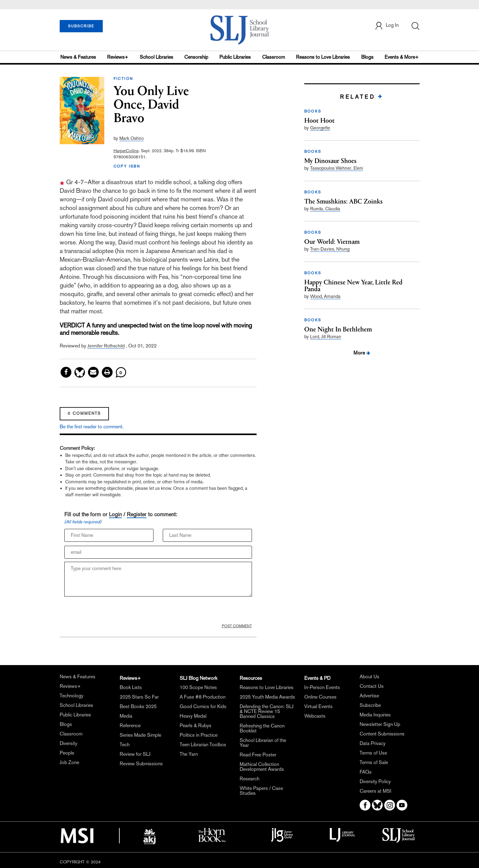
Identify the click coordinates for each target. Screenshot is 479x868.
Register (137, 514)
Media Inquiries (375, 715)
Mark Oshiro (132, 138)
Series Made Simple (140, 735)
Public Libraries (235, 57)
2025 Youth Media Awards (267, 697)
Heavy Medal (193, 716)
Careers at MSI (375, 791)
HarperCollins (126, 151)
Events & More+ (402, 57)
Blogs (367, 57)
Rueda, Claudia (325, 209)
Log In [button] (387, 26)
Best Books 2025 (138, 706)
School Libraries (156, 57)
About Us (369, 677)
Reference (130, 725)
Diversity (68, 743)
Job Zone (69, 762)
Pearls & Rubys (196, 725)
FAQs (366, 772)
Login (115, 514)
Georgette (320, 128)
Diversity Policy (375, 781)
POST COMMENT (237, 626)
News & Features (78, 57)
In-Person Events (322, 687)
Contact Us (372, 686)
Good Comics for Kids (203, 706)
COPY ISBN (127, 166)
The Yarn (189, 754)
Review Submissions (141, 764)
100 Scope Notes (198, 687)
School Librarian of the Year (263, 743)
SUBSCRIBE (81, 26)
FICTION (124, 79)
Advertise (369, 696)
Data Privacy (373, 743)
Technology (72, 696)
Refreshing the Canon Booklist (262, 728)
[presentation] (111, 612)
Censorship (196, 57)
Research (249, 779)
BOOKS (313, 111)
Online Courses (320, 697)
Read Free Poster (258, 755)
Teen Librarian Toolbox (203, 745)
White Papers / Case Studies (261, 791)
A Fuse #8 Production (203, 697)
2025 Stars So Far (139, 697)
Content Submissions (382, 734)
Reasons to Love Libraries (323, 57)
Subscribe (370, 705)
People (67, 753)
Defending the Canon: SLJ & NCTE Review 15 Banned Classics (267, 711)
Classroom (273, 57)
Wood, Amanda (325, 296)
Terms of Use (373, 753)
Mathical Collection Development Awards (262, 767)
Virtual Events (318, 706)
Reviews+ (118, 57)
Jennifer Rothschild (106, 346)
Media (126, 716)
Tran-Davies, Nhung (330, 249)
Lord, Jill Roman (326, 337)
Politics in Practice (199, 735)
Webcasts (315, 716)
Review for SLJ (135, 754)
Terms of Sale (374, 762)
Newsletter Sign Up (380, 724)
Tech (125, 745)
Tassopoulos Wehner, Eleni (337, 168)
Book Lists (131, 687)
